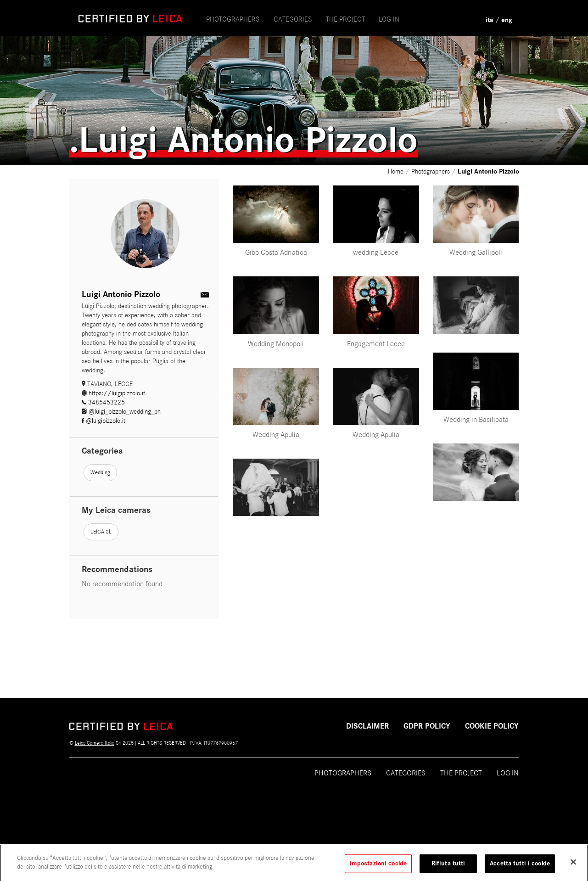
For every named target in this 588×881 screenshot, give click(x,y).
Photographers (233, 19)
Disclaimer (367, 726)
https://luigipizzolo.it (113, 393)
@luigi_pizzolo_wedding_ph (121, 412)
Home (397, 171)
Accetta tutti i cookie (520, 868)
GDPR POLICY (427, 726)
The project (461, 773)
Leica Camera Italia (95, 743)
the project (345, 19)
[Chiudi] (573, 866)
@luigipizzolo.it (104, 421)
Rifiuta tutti (448, 868)
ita (490, 20)
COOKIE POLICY (492, 726)
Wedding (100, 472)
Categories (293, 19)
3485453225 (103, 402)
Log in (389, 19)
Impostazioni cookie (378, 868)
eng (507, 20)
